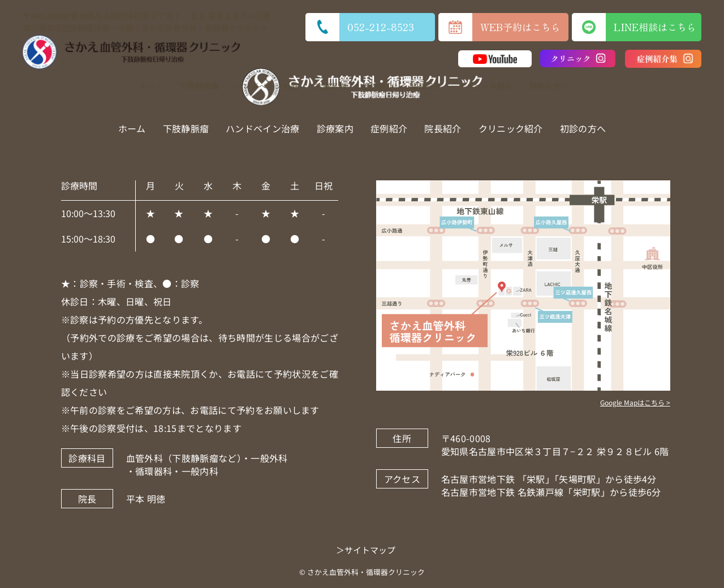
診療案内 (330, 86)
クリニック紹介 (485, 86)
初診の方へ (549, 86)
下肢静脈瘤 (199, 86)
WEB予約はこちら (499, 27)
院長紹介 (425, 86)
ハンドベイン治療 (266, 86)
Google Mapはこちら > (635, 402)
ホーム (151, 86)
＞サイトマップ (366, 550)
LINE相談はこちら (637, 27)
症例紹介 (378, 86)
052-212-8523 (360, 27)
